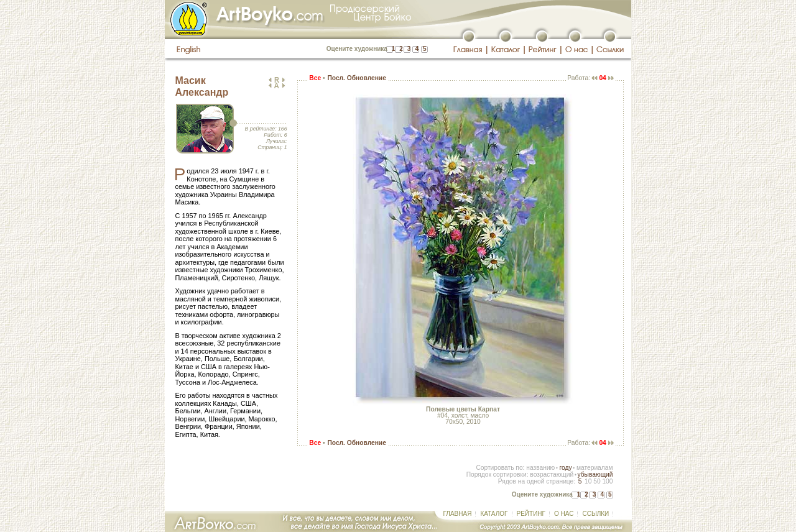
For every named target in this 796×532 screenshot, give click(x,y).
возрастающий (552, 475)
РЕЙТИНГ (531, 514)
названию (540, 468)
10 (588, 481)
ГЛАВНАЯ (458, 514)
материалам (595, 468)
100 (607, 481)
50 (597, 481)
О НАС (564, 514)
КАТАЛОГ (494, 514)
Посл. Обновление (356, 78)
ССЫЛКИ (595, 514)
